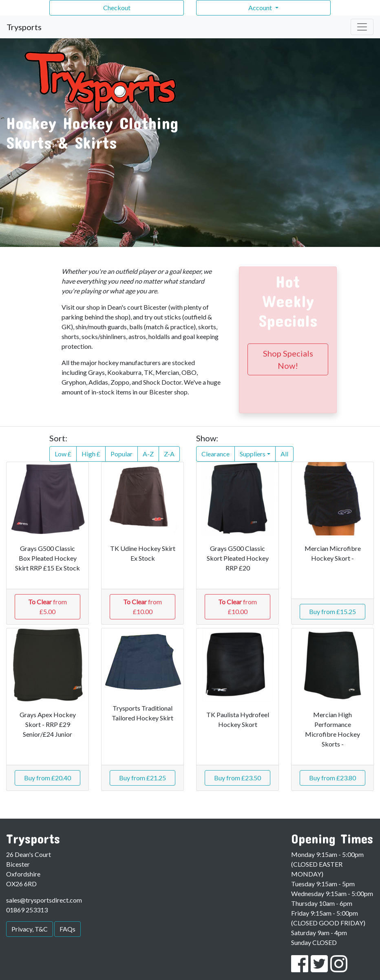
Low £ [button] (63, 454)
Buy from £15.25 (332, 611)
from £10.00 (142, 607)
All (284, 454)
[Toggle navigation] (362, 27)
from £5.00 (47, 607)
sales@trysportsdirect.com (44, 900)
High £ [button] (91, 454)
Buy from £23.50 (237, 778)
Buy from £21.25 (142, 778)
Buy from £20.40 (47, 778)
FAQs (67, 929)
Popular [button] (122, 454)
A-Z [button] (148, 454)
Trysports (24, 27)
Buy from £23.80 (332, 778)
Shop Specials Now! (288, 359)
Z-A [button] (169, 454)
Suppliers (253, 454)
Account (261, 8)
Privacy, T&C (30, 929)
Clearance (215, 454)
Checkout (117, 8)
